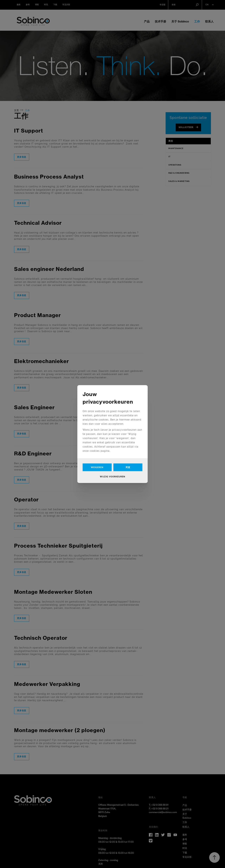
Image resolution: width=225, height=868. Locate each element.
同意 (128, 467)
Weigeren (97, 467)
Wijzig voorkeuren (112, 476)
